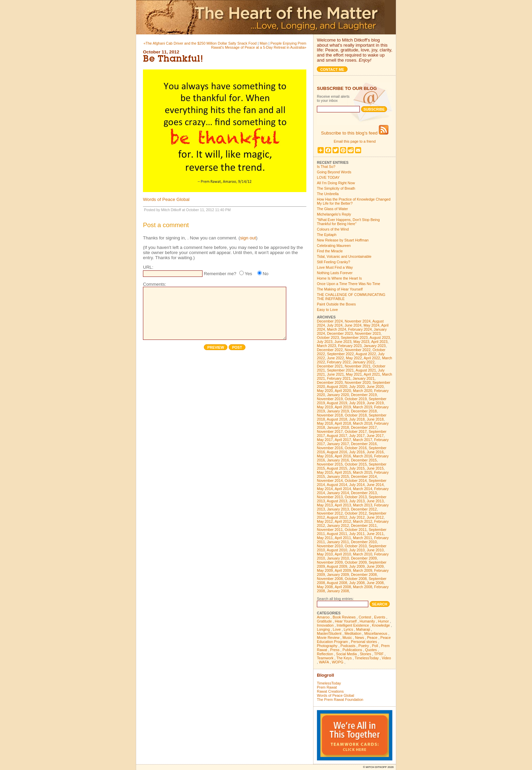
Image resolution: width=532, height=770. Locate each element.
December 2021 (330, 366)
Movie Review (328, 638)
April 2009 (343, 570)
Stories (365, 654)
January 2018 (338, 427)
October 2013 (356, 497)
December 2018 (364, 411)
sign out (248, 238)
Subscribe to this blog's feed (355, 133)
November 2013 (330, 497)
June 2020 (375, 387)
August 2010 (337, 550)
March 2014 (362, 489)
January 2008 (338, 591)
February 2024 (360, 329)
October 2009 (356, 562)
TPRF (379, 654)
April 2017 (343, 440)
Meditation (353, 633)
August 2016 (337, 452)
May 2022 (354, 358)
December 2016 (364, 444)
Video (386, 658)
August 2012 (337, 517)
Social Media (346, 654)
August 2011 (337, 534)
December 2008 (364, 575)
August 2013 (337, 501)
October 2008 (356, 579)
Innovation (325, 625)
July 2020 (357, 387)
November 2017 (330, 431)
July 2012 (357, 517)
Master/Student (329, 633)
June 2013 (375, 501)
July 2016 (357, 452)
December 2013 (364, 493)
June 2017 (375, 436)
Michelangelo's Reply (334, 214)
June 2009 (375, 566)
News (360, 638)
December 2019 (364, 395)
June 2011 (375, 534)
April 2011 (343, 538)
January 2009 (338, 575)
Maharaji (363, 629)
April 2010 (343, 554)
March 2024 (337, 329)
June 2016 (375, 452)
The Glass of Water (332, 209)
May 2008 (325, 587)
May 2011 (325, 538)
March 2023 (326, 346)
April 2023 (379, 342)
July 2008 (357, 583)
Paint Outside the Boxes (336, 304)
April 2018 (343, 423)
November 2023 (368, 333)
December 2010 (364, 542)
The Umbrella (328, 194)
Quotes (371, 650)
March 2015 (362, 472)
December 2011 (364, 525)
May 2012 (325, 521)
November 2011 (330, 530)
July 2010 (357, 550)
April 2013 (343, 505)
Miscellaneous (376, 633)
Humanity (367, 621)
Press (335, 650)
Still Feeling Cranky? (334, 262)
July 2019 (357, 403)
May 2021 (354, 374)
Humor (384, 621)
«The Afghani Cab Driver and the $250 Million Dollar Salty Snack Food (200, 43)
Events (380, 617)
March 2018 (362, 423)
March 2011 (362, 538)
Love (337, 629)
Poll (375, 646)
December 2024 (330, 321)
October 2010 (356, 546)
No (266, 274)
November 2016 (330, 448)
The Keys (344, 658)
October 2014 (356, 481)
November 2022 (358, 350)
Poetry (364, 646)
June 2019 (375, 403)
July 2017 (357, 436)
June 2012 (375, 517)
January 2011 (338, 542)
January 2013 (338, 509)
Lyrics (348, 629)
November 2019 (330, 399)
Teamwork (325, 658)
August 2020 (337, 387)
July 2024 (335, 325)
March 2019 (362, 407)
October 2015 (356, 464)
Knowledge (381, 625)
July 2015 (357, 468)
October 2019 (356, 399)
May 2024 (372, 325)
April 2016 (343, 456)
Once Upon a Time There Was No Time (349, 284)
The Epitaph (327, 235)
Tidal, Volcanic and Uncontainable (344, 256)
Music (347, 638)
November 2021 (358, 366)
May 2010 (325, 554)
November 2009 (330, 562)
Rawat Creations (330, 691)
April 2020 (343, 391)
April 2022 (372, 358)
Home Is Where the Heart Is (339, 278)
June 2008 (375, 583)
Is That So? (326, 167)
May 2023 (361, 342)
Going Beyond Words (334, 172)
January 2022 (364, 362)
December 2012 (364, 509)
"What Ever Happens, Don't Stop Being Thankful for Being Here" (348, 222)
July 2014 (357, 485)
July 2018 (357, 419)
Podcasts (348, 646)
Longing (323, 629)
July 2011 (357, 534)
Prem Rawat (327, 687)
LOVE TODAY (328, 177)
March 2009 (362, 570)
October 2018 (356, 415)
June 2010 (375, 550)
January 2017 (338, 444)
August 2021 (366, 370)
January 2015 (338, 476)
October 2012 (356, 513)
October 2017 (356, 431)
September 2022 (341, 354)
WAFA (324, 662)
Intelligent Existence (353, 625)
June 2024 (353, 325)
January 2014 (338, 493)
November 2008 (330, 579)
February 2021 (339, 378)
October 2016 (356, 448)
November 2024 (358, 321)
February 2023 (350, 346)
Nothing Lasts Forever (335, 273)
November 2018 (330, 415)
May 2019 (325, 407)
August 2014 (337, 485)
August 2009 (337, 566)
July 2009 (357, 566)
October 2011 (356, 530)
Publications (352, 650)
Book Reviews (344, 617)
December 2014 (364, 476)
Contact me (332, 69)
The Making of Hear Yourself (340, 289)
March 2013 (362, 505)
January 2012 (338, 525)
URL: (148, 267)
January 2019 (338, 411)
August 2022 (366, 354)
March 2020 (362, 391)
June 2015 (375, 468)
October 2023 (328, 337)
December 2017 (364, 427)
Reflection (325, 654)
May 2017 (325, 440)
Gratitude (324, 621)
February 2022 (339, 362)
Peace (372, 638)
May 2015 (325, 472)
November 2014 (330, 481)
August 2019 (337, 403)
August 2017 (337, 436)
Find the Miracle (330, 251)
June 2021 (336, 374)
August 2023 (380, 337)
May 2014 (325, 489)
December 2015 (364, 460)
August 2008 (337, 583)
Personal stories (364, 642)
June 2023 (343, 342)
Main (264, 43)
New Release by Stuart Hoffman (343, 240)
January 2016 (338, 460)
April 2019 (343, 407)
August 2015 (337, 468)
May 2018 (325, 423)
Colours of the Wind (333, 229)
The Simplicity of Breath (336, 188)
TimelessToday (367, 658)
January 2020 (338, 395)
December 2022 (330, 350)
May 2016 (325, 456)
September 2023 (354, 337)
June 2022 (336, 358)
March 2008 (362, 587)
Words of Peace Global (166, 199)
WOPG (338, 662)
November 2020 (358, 382)
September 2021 (341, 370)
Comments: (155, 284)
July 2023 (325, 342)
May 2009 (325, 570)
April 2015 (343, 472)
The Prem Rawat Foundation (340, 700)
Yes (248, 274)
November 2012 (330, 513)
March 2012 (362, 521)
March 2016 (362, 456)
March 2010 (362, 554)
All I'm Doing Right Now (336, 183)
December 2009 (364, 558)
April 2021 (372, 374)
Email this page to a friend (354, 141)
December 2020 (330, 382)
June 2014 (375, 485)
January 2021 (364, 378)
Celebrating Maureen (334, 246)
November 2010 (330, 546)
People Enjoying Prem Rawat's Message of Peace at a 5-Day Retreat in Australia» (259, 45)
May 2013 (325, 505)
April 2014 (343, 489)
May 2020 (325, 391)
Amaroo (323, 617)
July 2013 (357, 501)
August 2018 (337, 419)
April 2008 (343, 587)
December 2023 (340, 333)
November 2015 (330, 464)
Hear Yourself (346, 621)
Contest (365, 617)
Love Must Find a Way (335, 267)
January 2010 (338, 558)
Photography (327, 646)
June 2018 (375, 419)
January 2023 (375, 346)
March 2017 (362, 440)
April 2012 (343, 521)
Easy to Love (327, 310)
